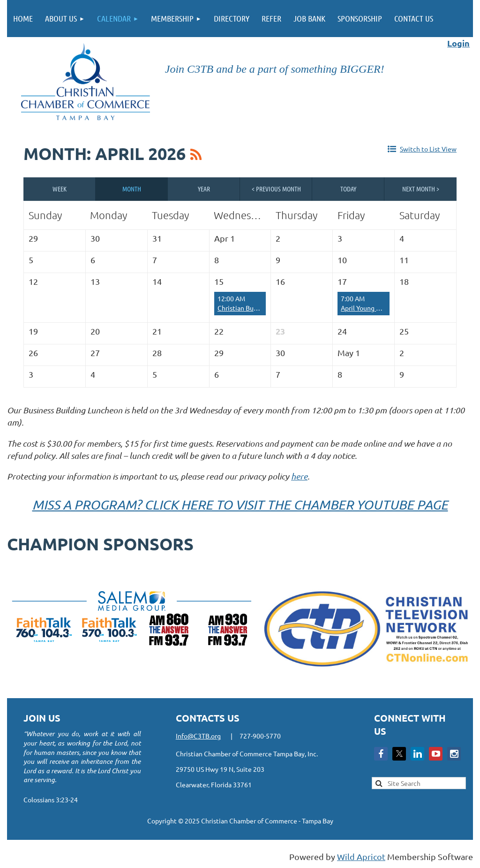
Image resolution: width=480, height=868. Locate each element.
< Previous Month (276, 189)
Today (348, 189)
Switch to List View (428, 149)
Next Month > (421, 189)
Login (458, 43)
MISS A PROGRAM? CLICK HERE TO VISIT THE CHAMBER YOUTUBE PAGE (240, 504)
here (299, 476)
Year (204, 189)
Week (60, 189)
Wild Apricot (361, 857)
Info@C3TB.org (198, 736)
